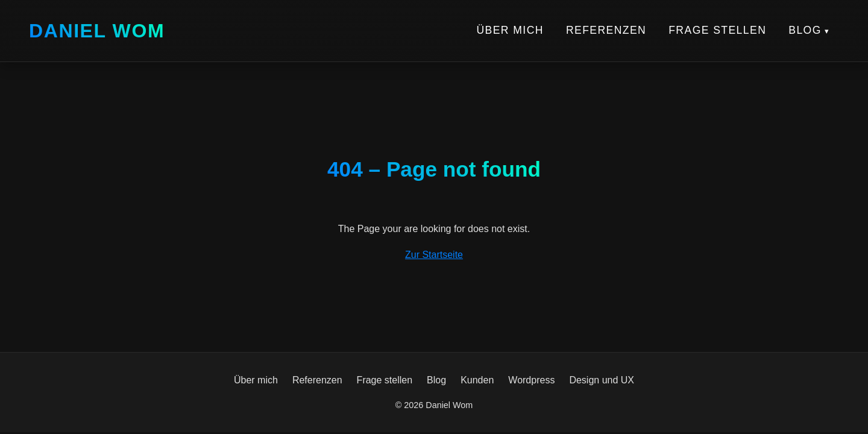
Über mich (510, 30)
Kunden (477, 380)
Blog (805, 30)
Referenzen (606, 30)
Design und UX (602, 380)
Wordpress (531, 380)
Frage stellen (717, 30)
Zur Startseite (434, 255)
